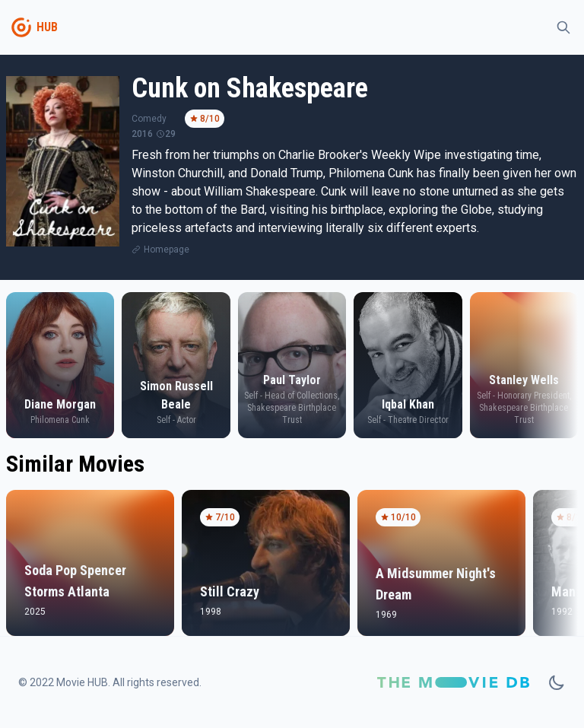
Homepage (167, 250)
